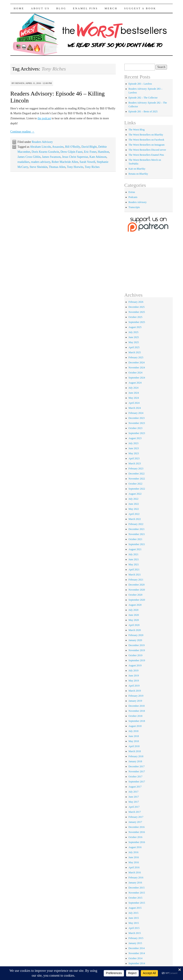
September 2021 (137, 544)
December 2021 (137, 529)
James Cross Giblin (29, 157)
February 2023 (136, 469)
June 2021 (134, 559)
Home (19, 8)
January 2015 (135, 943)
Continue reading (22, 132)
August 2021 (135, 549)
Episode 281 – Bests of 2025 (143, 112)
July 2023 (134, 443)
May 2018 (134, 741)
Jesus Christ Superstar (75, 157)
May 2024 (134, 398)
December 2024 (137, 363)
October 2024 (136, 373)
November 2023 (137, 423)
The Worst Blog (137, 130)
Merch (111, 8)
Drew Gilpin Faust (71, 152)
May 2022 (134, 509)
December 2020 (137, 585)
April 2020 (134, 625)
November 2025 (137, 312)
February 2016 (136, 878)
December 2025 (137, 307)
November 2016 (137, 832)
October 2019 (136, 655)
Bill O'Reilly (73, 147)
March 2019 (135, 691)
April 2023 (134, 458)
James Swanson (51, 157)
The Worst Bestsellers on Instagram (147, 145)
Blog (61, 8)
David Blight (89, 147)
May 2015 (134, 923)
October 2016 (136, 837)
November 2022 (137, 479)
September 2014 (137, 963)
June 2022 (134, 504)
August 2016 (135, 847)
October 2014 (136, 958)
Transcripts (134, 207)
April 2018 (134, 746)
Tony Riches (92, 167)
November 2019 (137, 650)
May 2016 (134, 862)
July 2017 (134, 792)
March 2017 (135, 812)
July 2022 (134, 499)
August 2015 (135, 908)
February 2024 (136, 413)
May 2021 (134, 564)
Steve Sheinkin (38, 167)
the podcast (44, 118)
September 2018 (137, 721)
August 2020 (135, 605)
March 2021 (135, 575)
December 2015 (137, 888)
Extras (132, 192)
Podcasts (133, 197)
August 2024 (135, 383)
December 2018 (137, 706)
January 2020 (135, 640)
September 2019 (137, 660)
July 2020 (134, 610)
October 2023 (136, 428)
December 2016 (137, 827)
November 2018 (137, 711)
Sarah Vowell (87, 162)
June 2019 (134, 676)
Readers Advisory (42, 142)
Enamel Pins (85, 8)
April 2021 (134, 570)
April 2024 (134, 403)
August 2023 (135, 438)
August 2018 (135, 726)
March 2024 (135, 408)
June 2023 (134, 448)
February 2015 (136, 938)
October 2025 (136, 317)
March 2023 (135, 463)
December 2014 (137, 948)
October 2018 (136, 716)
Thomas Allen (57, 167)
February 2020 (136, 635)
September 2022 (137, 489)
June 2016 (134, 857)
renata (20, 83)
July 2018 (134, 731)
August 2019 (135, 665)
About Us (40, 8)
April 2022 (134, 514)
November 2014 (137, 953)
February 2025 (136, 357)
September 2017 (137, 782)
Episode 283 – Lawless (140, 84)
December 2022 (137, 474)
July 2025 (134, 332)
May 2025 (134, 342)
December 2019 (137, 645)
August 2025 (135, 327)
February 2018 (136, 756)
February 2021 (136, 580)
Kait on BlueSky (137, 169)
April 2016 (134, 867)
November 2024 (137, 368)
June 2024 (134, 393)
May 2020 (134, 620)
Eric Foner (90, 152)
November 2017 (137, 772)
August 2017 (135, 787)
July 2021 (134, 554)
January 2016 (135, 883)
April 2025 (134, 347)
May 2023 (134, 453)
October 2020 (136, 595)
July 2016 (134, 852)
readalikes (24, 162)
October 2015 (136, 898)
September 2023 (137, 433)
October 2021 (136, 539)
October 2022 (136, 484)
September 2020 (137, 600)
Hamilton (103, 152)
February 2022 (136, 524)
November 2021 (137, 534)
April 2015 (134, 928)
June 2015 (134, 918)
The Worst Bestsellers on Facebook (146, 140)
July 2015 (134, 913)
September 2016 (137, 842)
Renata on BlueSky (138, 174)
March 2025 (135, 352)
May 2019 (134, 681)
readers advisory (41, 162)
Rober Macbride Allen (65, 162)
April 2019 (134, 686)
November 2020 (137, 590)
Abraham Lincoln (40, 147)
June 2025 (134, 337)
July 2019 (134, 671)
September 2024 (137, 378)
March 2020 (135, 630)
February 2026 (136, 302)
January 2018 (135, 761)
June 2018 (134, 736)
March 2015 (135, 933)
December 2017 (137, 766)
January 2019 (135, 701)
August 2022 (135, 494)
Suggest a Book (140, 8)
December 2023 (137, 418)
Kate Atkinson (98, 157)
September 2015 (137, 903)
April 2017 (134, 807)
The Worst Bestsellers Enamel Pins (146, 155)
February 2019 (136, 696)
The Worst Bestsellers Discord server (147, 150)
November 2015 (137, 893)
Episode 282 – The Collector (143, 98)
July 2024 (134, 388)
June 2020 (134, 615)
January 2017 (135, 822)
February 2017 (136, 817)
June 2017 (134, 797)
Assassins (58, 147)
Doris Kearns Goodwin (45, 152)
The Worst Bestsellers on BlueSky (146, 135)
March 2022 (135, 519)
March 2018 (135, 751)
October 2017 (136, 777)
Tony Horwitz (75, 167)
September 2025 (137, 322)
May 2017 (134, 802)
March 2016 (135, 872)
